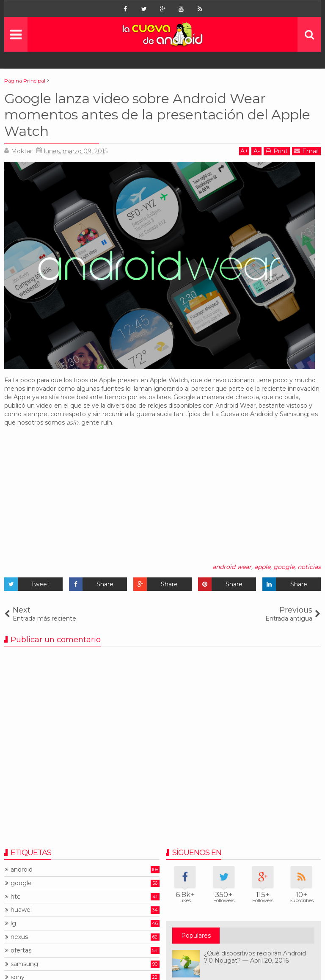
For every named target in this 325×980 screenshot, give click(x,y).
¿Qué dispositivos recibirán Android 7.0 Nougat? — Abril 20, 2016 (255, 957)
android (22, 870)
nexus (19, 937)
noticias (309, 567)
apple (262, 567)
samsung (24, 964)
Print (277, 151)
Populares (196, 936)
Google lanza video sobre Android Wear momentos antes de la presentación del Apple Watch (157, 115)
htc (15, 897)
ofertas (21, 951)
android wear (232, 567)
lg (13, 923)
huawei (21, 910)
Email (306, 151)
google (284, 567)
